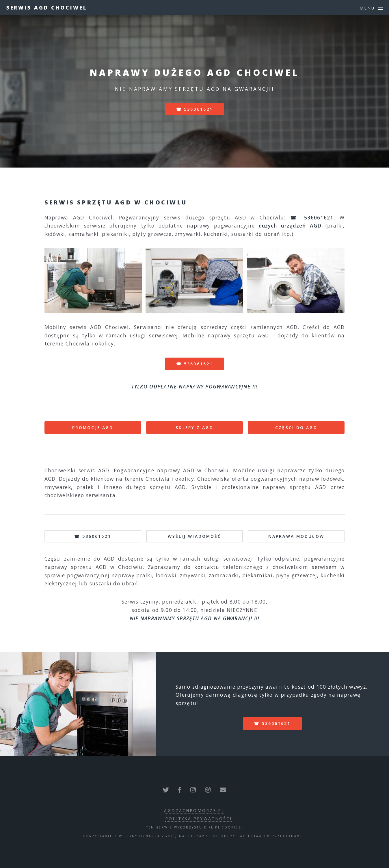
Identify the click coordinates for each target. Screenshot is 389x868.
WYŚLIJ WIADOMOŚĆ (195, 536)
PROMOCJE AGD (93, 428)
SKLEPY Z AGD (194, 428)
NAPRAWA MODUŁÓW (296, 536)
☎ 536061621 (194, 109)
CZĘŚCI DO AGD (296, 428)
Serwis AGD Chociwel (47, 7)
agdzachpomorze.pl (194, 810)
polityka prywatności (199, 819)
